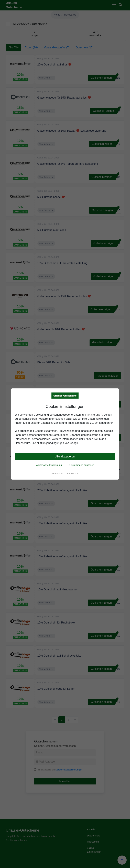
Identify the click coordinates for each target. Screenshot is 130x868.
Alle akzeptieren (65, 457)
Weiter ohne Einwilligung (49, 465)
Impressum (73, 473)
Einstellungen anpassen (82, 465)
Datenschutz (58, 473)
